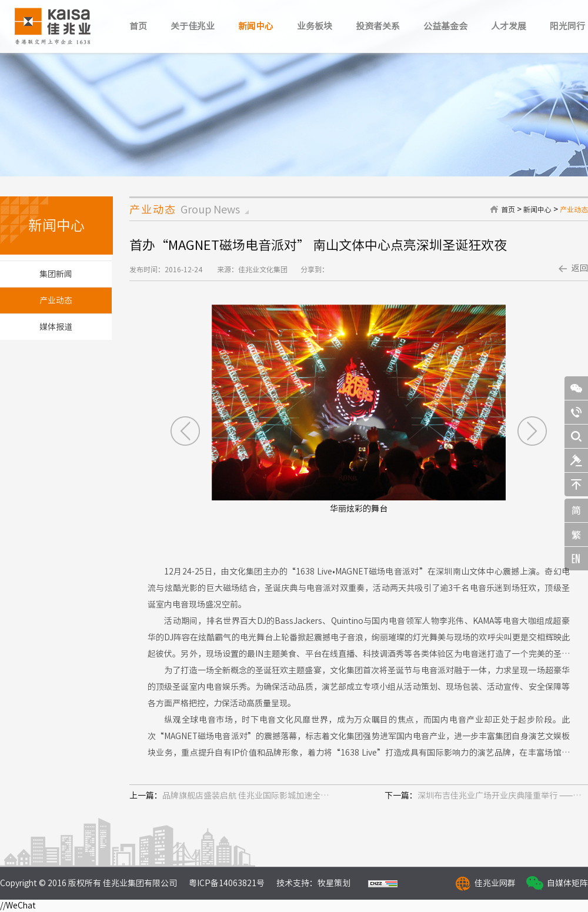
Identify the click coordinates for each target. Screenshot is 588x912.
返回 (580, 268)
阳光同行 (567, 26)
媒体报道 (56, 327)
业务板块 (315, 26)
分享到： (315, 269)
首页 (138, 26)
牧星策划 (334, 883)
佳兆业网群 (495, 883)
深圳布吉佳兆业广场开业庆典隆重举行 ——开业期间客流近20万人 (503, 796)
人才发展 (509, 26)
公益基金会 (445, 26)
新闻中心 (256, 26)
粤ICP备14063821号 (227, 883)
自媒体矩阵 (567, 883)
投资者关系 (378, 26)
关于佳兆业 (193, 26)
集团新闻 (56, 274)
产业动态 (574, 209)
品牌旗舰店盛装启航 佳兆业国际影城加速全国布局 (248, 796)
